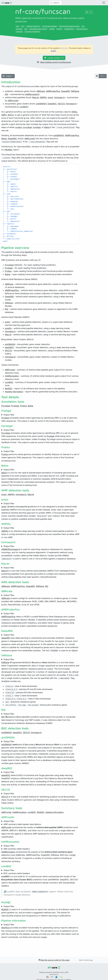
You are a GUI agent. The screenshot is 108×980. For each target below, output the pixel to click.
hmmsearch (59, 97)
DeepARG (65, 91)
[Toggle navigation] (104, 3)
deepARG (6, 638)
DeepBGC (52, 104)
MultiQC (9, 150)
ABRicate (41, 91)
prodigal (37, 127)
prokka (19, 127)
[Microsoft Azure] (57, 977)
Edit (89, 12)
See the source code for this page (54, 960)
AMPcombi (13, 101)
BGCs (10, 115)
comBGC (24, 107)
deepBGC (9, 347)
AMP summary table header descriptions (22, 824)
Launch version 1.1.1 (54, 58)
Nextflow (29, 252)
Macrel (35, 97)
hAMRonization (32, 94)
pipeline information (55, 812)
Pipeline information (14, 392)
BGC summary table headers (17, 873)
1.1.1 (102, 76)
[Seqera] (48, 977)
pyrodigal (27, 127)
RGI (7, 94)
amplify (8, 328)
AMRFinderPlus (53, 91)
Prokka (8, 271)
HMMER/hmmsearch (11, 549)
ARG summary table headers (17, 849)
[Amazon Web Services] (52, 977)
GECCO (61, 104)
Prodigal (9, 268)
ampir (50, 97)
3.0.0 (53, 51)
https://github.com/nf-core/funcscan (54, 62)
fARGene (75, 91)
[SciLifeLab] (61, 977)
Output (7, 76)
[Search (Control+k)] (55, 3)
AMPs (4, 115)
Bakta (47, 127)
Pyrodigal (9, 265)
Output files (9, 415)
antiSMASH (41, 104)
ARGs (75, 112)
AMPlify (43, 97)
